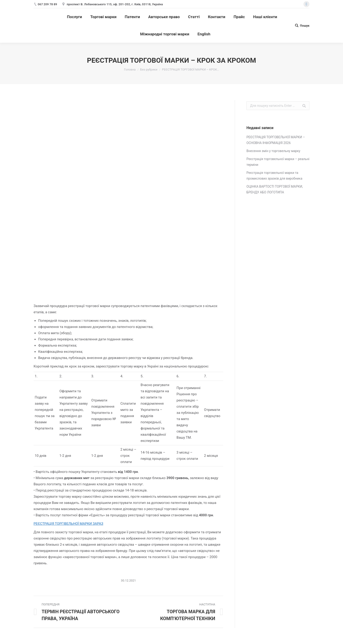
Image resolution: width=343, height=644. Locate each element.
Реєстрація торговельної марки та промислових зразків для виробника (274, 176)
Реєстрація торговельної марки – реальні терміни (278, 162)
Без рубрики (149, 69)
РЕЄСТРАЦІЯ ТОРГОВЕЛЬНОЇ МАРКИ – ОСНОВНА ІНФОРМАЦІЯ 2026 (276, 140)
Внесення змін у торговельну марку (273, 151)
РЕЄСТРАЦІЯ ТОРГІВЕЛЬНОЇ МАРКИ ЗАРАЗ (68, 524)
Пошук (305, 26)
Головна (130, 69)
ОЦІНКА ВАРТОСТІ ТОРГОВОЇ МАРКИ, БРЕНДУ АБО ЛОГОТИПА (275, 189)
